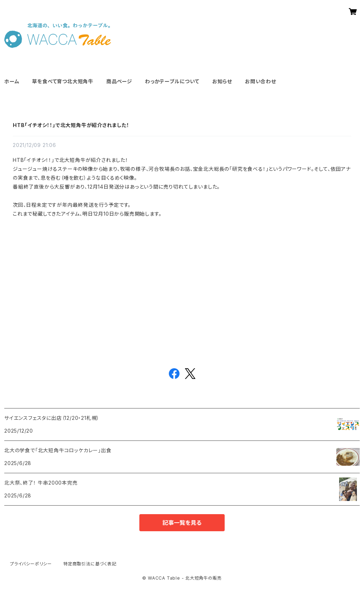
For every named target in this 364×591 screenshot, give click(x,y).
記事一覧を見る (182, 523)
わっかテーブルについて (172, 81)
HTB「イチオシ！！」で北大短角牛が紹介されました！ (71, 125)
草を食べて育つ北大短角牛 (63, 81)
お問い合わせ (261, 81)
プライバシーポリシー (31, 564)
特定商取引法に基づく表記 (90, 564)
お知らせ (222, 81)
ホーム (12, 81)
